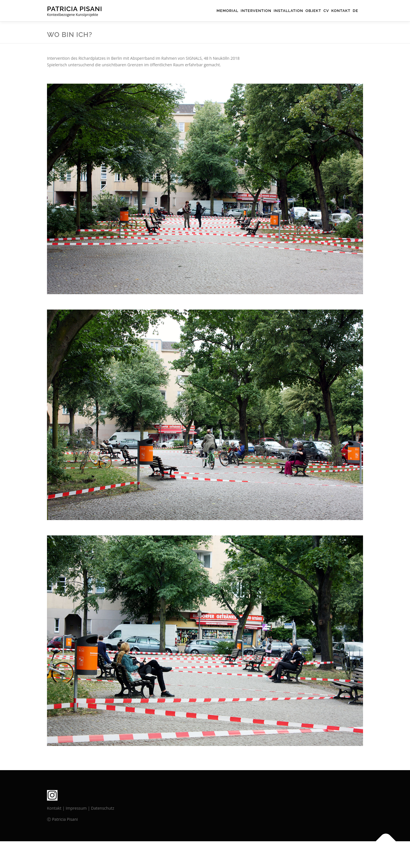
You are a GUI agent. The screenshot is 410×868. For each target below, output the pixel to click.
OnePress (215, 854)
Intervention (256, 11)
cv (326, 11)
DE (355, 11)
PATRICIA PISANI (75, 9)
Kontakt (341, 11)
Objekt (313, 11)
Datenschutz (103, 808)
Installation (288, 11)
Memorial (228, 11)
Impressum (76, 808)
